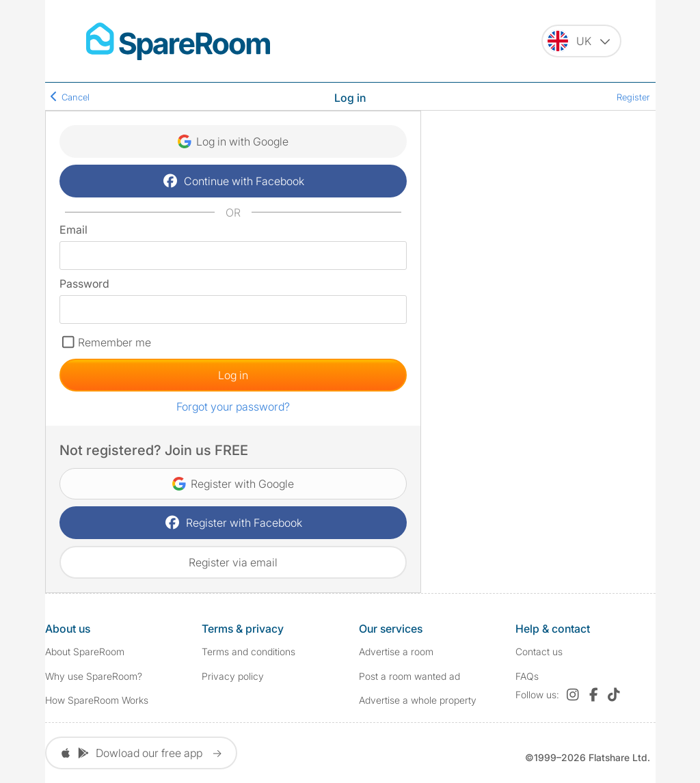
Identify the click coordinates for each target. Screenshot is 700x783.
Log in (233, 375)
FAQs (527, 676)
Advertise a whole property (418, 700)
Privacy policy (233, 676)
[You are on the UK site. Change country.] (581, 41)
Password (84, 284)
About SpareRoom (85, 651)
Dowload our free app (141, 753)
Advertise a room (396, 651)
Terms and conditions (248, 651)
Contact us (539, 651)
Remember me (115, 342)
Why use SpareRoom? (94, 676)
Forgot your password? (233, 407)
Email (73, 230)
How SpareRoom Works (97, 700)
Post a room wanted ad (409, 676)
